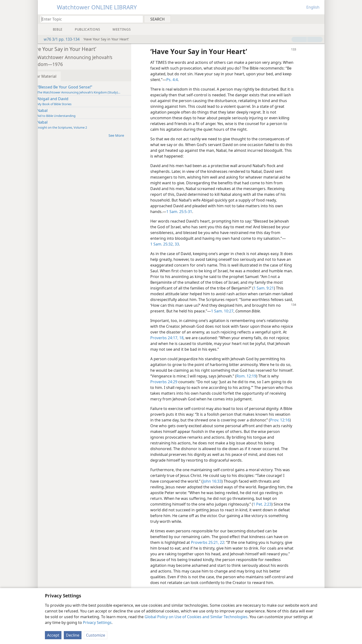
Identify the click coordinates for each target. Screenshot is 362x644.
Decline (73, 635)
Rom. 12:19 (276, 376)
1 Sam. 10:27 (250, 311)
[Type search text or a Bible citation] (89, 19)
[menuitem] (319, 19)
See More (133, 135)
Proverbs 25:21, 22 (222, 542)
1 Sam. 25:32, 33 (179, 244)
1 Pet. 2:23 (276, 504)
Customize (96, 635)
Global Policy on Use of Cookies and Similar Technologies (196, 617)
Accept (53, 635)
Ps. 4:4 (222, 80)
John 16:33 (226, 481)
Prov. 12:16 (175, 426)
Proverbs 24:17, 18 (197, 338)
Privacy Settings (97, 622)
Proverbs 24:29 (186, 382)
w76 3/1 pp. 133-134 (59, 39)
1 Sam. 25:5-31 (193, 212)
